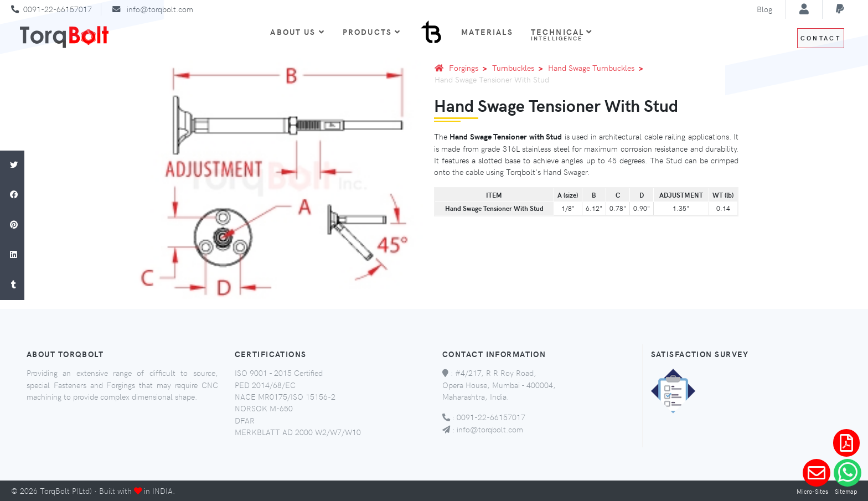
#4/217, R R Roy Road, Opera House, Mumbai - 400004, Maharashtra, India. (499, 384)
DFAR (245, 420)
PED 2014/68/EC (265, 385)
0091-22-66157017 (58, 9)
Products (372, 32)
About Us (297, 32)
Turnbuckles (520, 68)
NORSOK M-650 (264, 408)
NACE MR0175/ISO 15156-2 (285, 396)
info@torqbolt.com (160, 9)
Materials (487, 32)
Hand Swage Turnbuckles (598, 68)
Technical (562, 34)
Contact (821, 38)
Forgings (470, 68)
